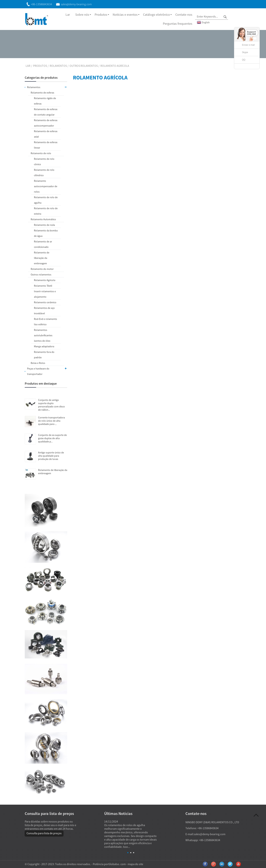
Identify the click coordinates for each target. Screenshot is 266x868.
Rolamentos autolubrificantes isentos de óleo (43, 335)
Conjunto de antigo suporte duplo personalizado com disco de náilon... (51, 405)
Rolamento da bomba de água (46, 233)
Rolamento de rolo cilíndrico (44, 173)
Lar (68, 15)
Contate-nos (184, 15)
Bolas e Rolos (38, 363)
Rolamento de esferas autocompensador (46, 123)
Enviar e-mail (248, 45)
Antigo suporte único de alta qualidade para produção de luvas (51, 456)
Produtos (101, 15)
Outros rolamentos (84, 66)
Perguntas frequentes (178, 24)
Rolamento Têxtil (43, 286)
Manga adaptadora (44, 346)
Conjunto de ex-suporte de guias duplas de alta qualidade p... (52, 438)
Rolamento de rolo (41, 153)
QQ (244, 60)
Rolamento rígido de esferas (45, 101)
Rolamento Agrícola (115, 66)
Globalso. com (117, 864)
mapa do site (135, 864)
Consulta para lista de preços (44, 833)
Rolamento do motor (42, 269)
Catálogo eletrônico (156, 15)
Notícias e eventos (125, 15)
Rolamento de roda (44, 225)
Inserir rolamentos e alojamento (45, 294)
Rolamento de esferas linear (46, 145)
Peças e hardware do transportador (47, 371)
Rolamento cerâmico (45, 302)
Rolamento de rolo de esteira (46, 211)
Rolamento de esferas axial (46, 134)
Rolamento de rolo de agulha (46, 200)
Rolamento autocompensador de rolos (46, 186)
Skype (245, 52)
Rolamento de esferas (42, 93)
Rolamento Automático (43, 219)
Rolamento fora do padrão (44, 355)
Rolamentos (58, 66)
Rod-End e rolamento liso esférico (46, 322)
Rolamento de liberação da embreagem (42, 258)
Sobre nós (82, 15)
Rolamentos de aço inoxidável (44, 311)
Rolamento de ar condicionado (43, 244)
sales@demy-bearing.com (210, 834)
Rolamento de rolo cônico (44, 162)
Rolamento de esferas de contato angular (46, 112)
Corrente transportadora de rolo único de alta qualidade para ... (51, 421)
